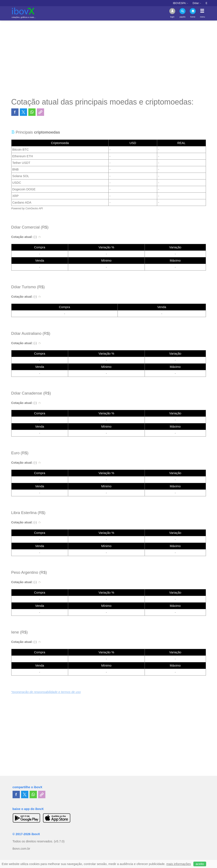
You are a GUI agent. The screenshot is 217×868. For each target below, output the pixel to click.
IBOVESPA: (193, 3)
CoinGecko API (34, 208)
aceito (200, 864)
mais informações (179, 864)
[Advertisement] (109, 59)
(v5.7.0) (59, 841)
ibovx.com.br (21, 849)
